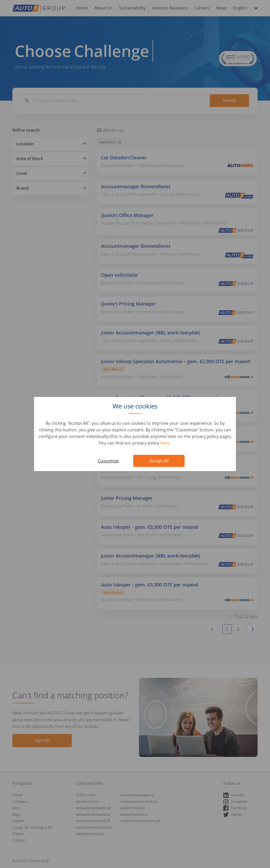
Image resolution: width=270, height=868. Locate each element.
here (165, 443)
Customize (108, 461)
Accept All (159, 461)
